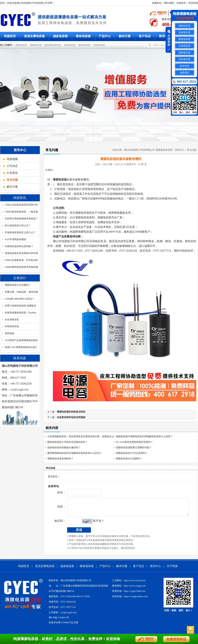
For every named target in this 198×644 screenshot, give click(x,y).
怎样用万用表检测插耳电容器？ (21, 219)
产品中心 (105, 36)
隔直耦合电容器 (53, 45)
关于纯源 (172, 569)
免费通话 (185, 73)
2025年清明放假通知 (15, 239)
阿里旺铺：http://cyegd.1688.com (129, 594)
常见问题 (192, 150)
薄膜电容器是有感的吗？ (60, 459)
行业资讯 (12, 173)
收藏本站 (157, 3)
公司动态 (12, 166)
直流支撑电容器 (34, 36)
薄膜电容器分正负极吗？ (18, 285)
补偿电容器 (185, 46)
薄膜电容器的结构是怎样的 (71, 412)
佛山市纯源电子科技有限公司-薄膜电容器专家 (148, 150)
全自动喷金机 (12, 320)
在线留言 (181, 3)
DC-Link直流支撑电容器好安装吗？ (134, 442)
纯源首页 (10, 36)
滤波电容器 (60, 36)
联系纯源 (193, 3)
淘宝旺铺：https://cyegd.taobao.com (130, 599)
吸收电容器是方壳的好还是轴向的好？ (68, 442)
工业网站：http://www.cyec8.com (129, 583)
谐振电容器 (100, 45)
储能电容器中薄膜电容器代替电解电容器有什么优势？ (144, 436)
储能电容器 (36, 45)
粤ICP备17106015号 (59, 620)
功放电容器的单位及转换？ (19, 246)
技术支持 (185, 66)
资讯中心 (165, 36)
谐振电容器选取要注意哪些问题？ (134, 448)
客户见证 (145, 36)
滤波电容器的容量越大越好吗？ (64, 448)
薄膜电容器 (22, 45)
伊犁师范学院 (12, 326)
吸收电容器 (83, 36)
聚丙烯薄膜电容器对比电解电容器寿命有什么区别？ (75, 453)
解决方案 (125, 36)
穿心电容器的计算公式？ (18, 226)
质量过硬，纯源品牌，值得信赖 (21, 292)
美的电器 (10, 333)
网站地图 (169, 3)
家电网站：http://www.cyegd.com (129, 589)
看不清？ (90, 524)
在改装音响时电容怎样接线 (71, 417)
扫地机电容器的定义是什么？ (20, 232)
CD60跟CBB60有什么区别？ (20, 299)
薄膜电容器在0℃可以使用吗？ (132, 453)
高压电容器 (185, 59)
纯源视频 (12, 159)
